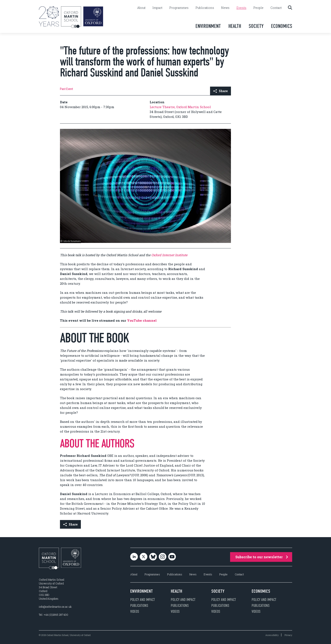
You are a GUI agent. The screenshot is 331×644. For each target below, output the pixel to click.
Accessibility (272, 635)
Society (256, 26)
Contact (276, 8)
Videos (135, 611)
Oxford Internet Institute (169, 255)
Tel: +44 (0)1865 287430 (54, 615)
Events (241, 8)
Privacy (288, 635)
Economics (282, 26)
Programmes (179, 8)
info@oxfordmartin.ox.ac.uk (55, 607)
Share (220, 91)
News (225, 8)
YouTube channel (142, 320)
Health (235, 26)
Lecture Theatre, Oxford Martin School (180, 107)
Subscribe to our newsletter (262, 557)
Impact (157, 8)
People (258, 8)
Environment (208, 26)
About (141, 8)
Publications (205, 8)
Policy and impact (143, 600)
